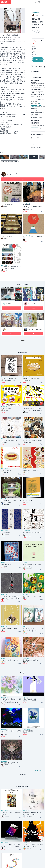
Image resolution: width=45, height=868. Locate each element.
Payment (35, 138)
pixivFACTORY (34, 127)
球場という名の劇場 (7, 237)
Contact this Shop (36, 147)
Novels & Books (37, 10)
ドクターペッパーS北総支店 (35, 330)
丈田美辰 (9, 304)
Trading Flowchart (38, 135)
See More (23, 342)
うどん (8, 330)
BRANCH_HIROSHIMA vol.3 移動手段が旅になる (33, 207)
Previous (3, 20)
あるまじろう (32, 304)
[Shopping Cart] (39, 2)
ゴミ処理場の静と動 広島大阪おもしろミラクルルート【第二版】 (11, 267)
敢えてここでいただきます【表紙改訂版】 (33, 237)
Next (22, 20)
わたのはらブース (14, 174)
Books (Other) (36, 12)
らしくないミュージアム (8, 205)
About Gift (36, 72)
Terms (33, 144)
